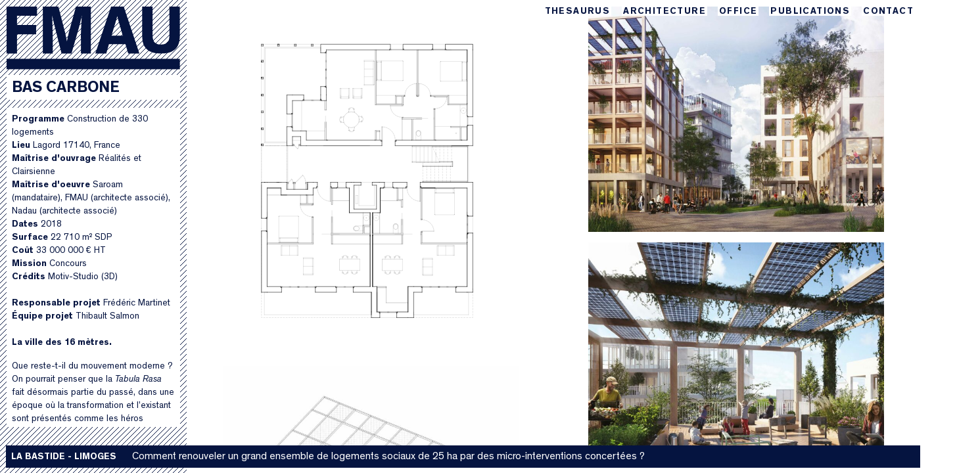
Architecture (665, 11)
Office (738, 11)
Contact (888, 11)
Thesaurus (578, 11)
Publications (810, 11)
